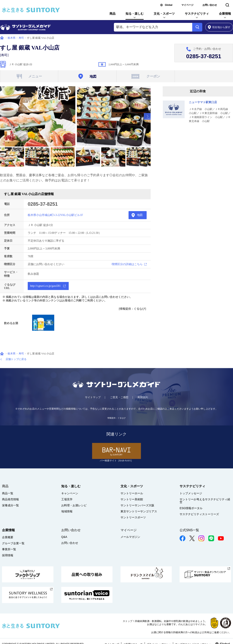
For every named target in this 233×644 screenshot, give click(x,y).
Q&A (64, 537)
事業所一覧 (9, 549)
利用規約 (143, 397)
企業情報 (225, 14)
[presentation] (147, 116)
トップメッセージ (191, 493)
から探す (219, 27)
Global (169, 5)
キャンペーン (70, 493)
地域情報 (67, 511)
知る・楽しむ (135, 14)
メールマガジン (130, 537)
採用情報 (8, 555)
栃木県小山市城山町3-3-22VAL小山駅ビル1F (55, 215)
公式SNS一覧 (189, 530)
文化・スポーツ (164, 14)
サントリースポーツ (133, 517)
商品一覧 (8, 493)
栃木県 (12, 38)
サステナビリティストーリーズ (199, 514)
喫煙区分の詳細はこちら (127, 264)
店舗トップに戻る (16, 359)
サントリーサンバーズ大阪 (137, 505)
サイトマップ (93, 397)
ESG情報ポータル (191, 508)
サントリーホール (132, 493)
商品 (112, 14)
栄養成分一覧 (10, 505)
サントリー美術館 (132, 499)
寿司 (21, 38)
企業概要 (8, 537)
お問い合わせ (210, 5)
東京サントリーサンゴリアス (139, 511)
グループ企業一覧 (13, 543)
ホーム (2, 38)
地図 (140, 215)
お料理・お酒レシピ (74, 505)
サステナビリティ (197, 14)
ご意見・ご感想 (119, 397)
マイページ (187, 5)
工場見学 (67, 499)
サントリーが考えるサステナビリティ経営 (205, 501)
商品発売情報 (10, 499)
